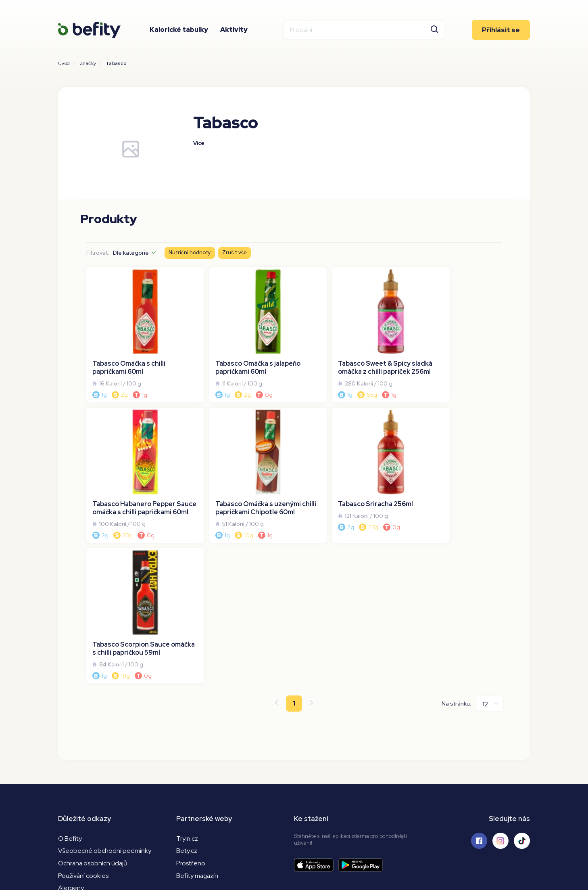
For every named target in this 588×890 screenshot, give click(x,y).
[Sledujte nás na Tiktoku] (522, 690)
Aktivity (234, 30)
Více (199, 143)
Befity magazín (198, 725)
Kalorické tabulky (179, 30)
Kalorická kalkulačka (87, 775)
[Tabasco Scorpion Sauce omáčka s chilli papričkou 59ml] (347, 467)
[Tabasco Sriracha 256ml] (242, 467)
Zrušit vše (235, 253)
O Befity (70, 688)
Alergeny (71, 738)
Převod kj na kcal (82, 762)
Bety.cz (187, 700)
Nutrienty (72, 750)
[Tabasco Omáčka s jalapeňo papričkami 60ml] (242, 332)
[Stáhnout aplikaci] (316, 714)
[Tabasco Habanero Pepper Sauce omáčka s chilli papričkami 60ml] (452, 332)
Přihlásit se (501, 30)
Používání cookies (83, 725)
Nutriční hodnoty (190, 253)
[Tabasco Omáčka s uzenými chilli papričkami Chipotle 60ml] (136, 467)
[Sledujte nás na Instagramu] (500, 690)
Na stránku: (456, 553)
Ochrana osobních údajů (93, 713)
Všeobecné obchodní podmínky (105, 700)
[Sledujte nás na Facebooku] (479, 690)
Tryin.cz (187, 688)
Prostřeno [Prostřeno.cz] (191, 713)
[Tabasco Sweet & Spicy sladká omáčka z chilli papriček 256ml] (347, 332)
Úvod (64, 63)
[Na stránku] (490, 553)
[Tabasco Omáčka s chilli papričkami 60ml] (136, 332)
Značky (88, 63)
